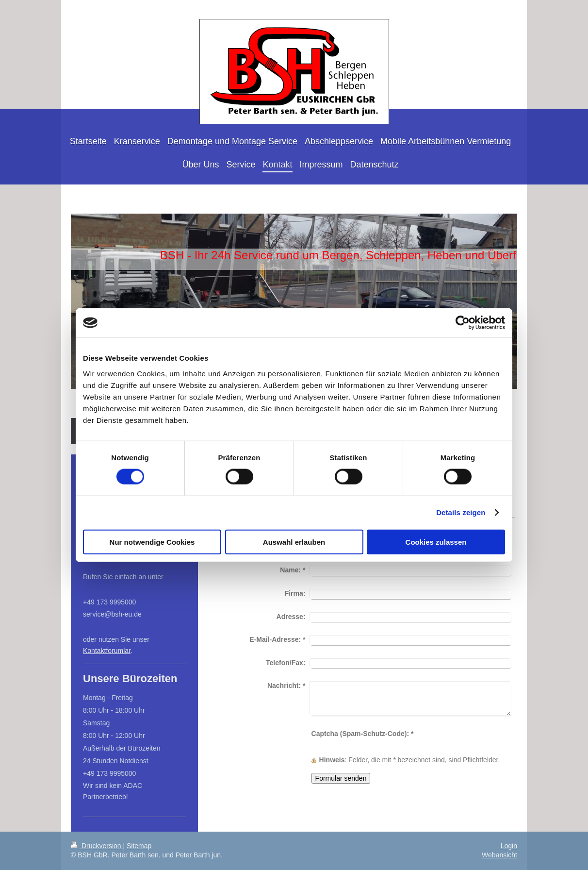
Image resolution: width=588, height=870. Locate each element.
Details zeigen (461, 512)
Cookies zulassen (436, 542)
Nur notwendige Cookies (152, 542)
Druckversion (97, 846)
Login (509, 846)
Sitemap (139, 846)
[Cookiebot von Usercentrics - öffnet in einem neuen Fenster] (463, 323)
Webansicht (499, 855)
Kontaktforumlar (107, 651)
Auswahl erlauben (294, 542)
